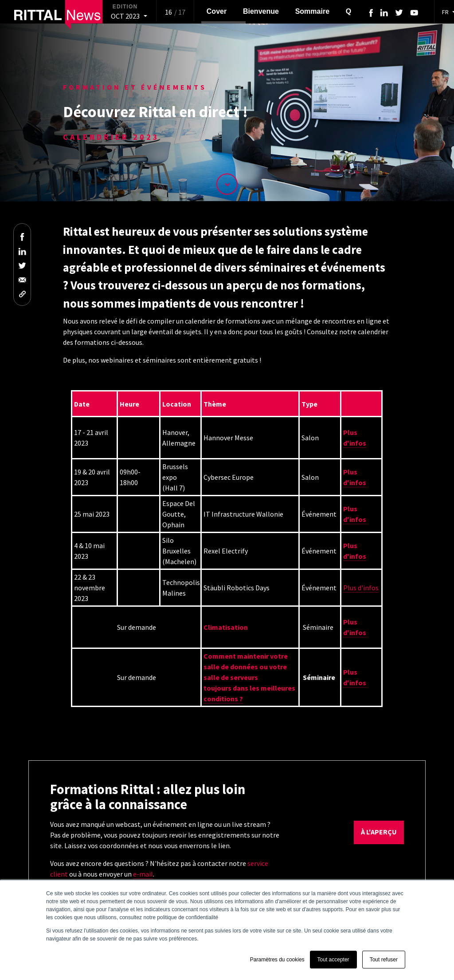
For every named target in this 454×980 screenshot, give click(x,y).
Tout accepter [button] (333, 960)
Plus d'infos (361, 588)
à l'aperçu (379, 832)
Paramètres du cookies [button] (277, 960)
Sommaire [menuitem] (312, 11)
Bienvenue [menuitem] (261, 11)
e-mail (143, 874)
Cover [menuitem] (217, 11)
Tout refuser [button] (384, 960)
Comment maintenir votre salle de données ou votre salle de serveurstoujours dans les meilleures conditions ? (249, 677)
